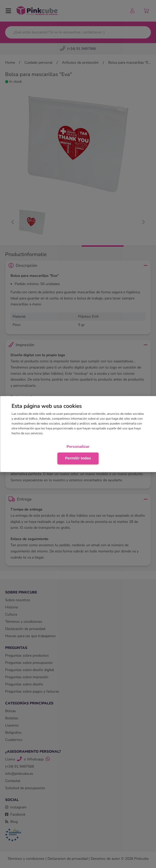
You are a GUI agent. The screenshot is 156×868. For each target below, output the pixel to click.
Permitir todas (78, 458)
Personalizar (78, 446)
